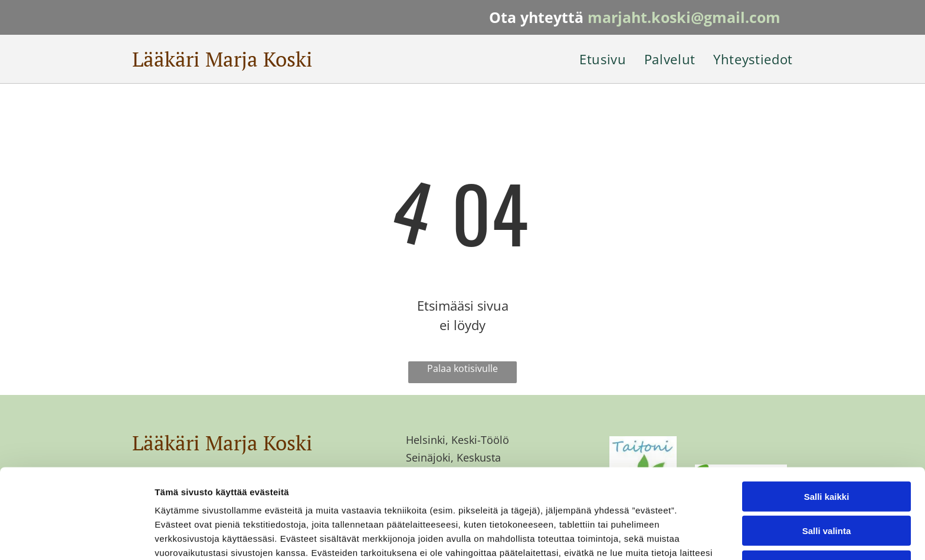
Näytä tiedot (631, 537)
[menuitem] (594, 59)
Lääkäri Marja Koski (222, 59)
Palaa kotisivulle (462, 368)
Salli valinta (827, 449)
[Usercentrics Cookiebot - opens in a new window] (76, 537)
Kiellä (826, 483)
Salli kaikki (827, 414)
